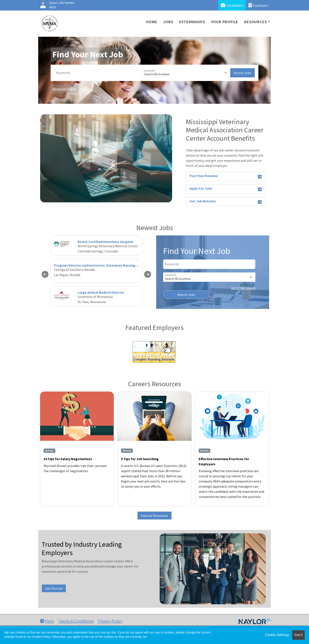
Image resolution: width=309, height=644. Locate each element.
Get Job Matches (226, 202)
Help (47, 621)
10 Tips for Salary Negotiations (68, 459)
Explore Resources (154, 516)
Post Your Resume (226, 176)
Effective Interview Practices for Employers (224, 461)
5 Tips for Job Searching (140, 459)
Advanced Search (64, 89)
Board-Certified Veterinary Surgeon (105, 242)
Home (152, 22)
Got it (298, 635)
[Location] (186, 73)
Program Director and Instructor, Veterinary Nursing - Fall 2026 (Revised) (110, 265)
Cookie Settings (277, 635)
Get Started (54, 588)
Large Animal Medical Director (101, 292)
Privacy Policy (110, 621)
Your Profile (225, 22)
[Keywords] (98, 73)
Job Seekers (232, 5)
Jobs (168, 22)
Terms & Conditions (76, 621)
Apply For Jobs (226, 189)
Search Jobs (242, 73)
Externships (192, 22)
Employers (258, 5)
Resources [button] (255, 22)
